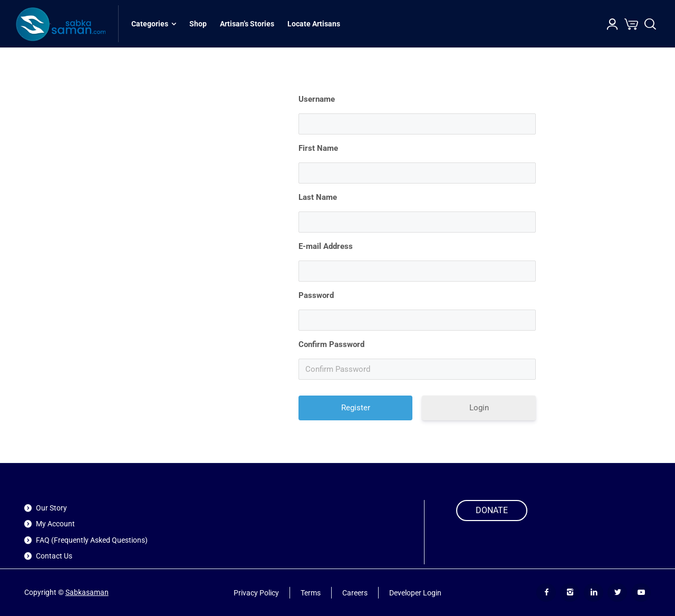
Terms (311, 592)
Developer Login (415, 592)
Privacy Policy (256, 592)
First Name (318, 148)
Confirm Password (331, 344)
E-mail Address (326, 246)
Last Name (318, 197)
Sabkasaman (87, 592)
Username (317, 99)
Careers (355, 592)
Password (316, 295)
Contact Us (54, 556)
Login (479, 408)
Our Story (51, 508)
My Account (55, 524)
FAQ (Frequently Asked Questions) (92, 540)
